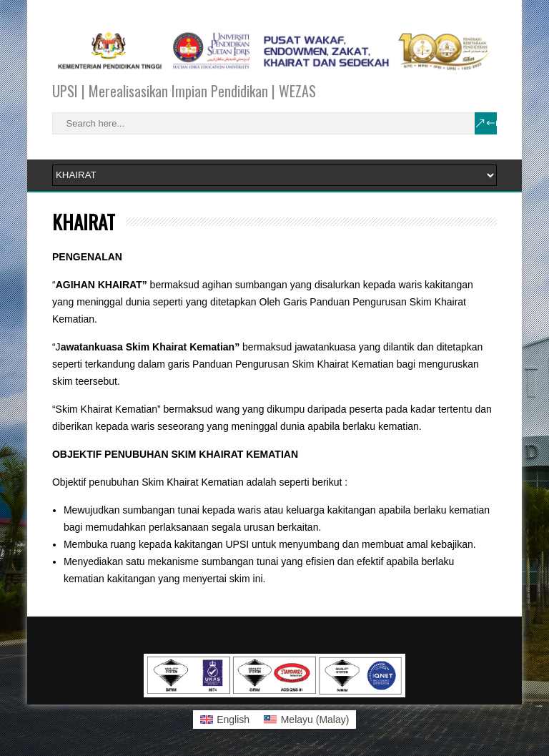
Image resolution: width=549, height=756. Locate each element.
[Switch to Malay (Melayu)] (306, 720)
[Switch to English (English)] (225, 720)
